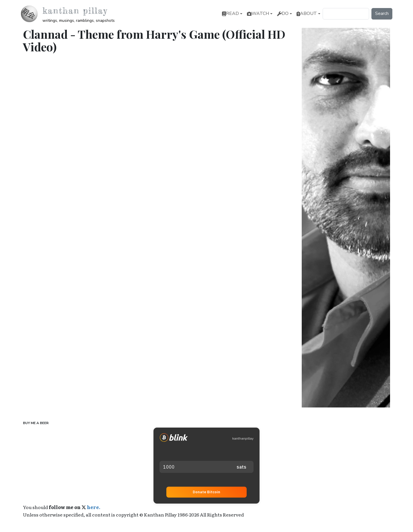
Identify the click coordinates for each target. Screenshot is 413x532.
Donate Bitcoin (206, 492)
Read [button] (230, 13)
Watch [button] (258, 13)
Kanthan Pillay (75, 11)
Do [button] (283, 13)
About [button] (307, 13)
